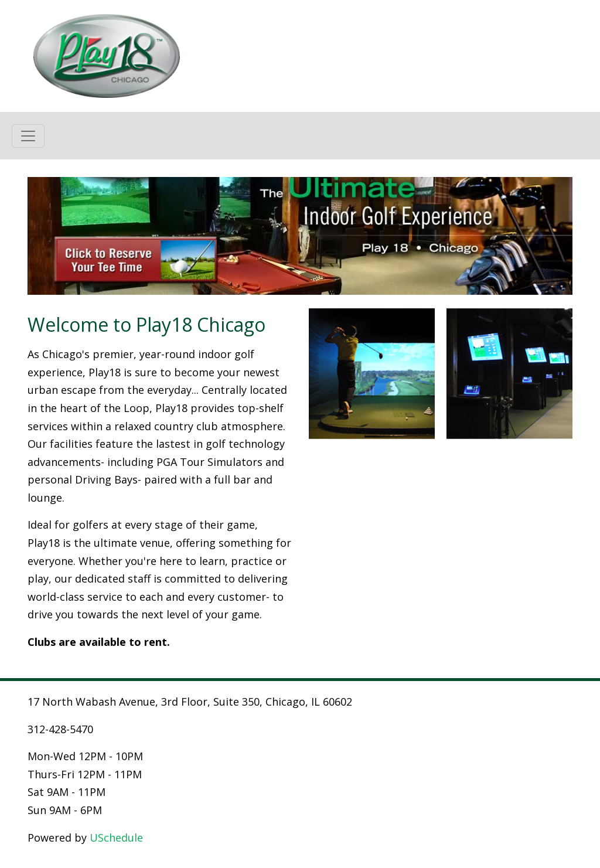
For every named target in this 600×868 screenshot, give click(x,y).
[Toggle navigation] (28, 136)
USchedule (116, 838)
